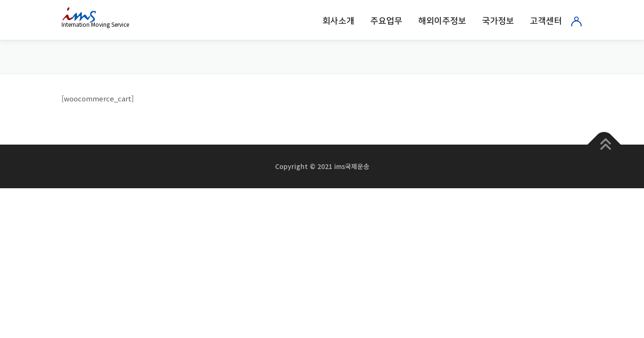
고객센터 (546, 21)
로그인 (576, 21)
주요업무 (386, 21)
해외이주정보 (442, 21)
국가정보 (498, 21)
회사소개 (338, 21)
